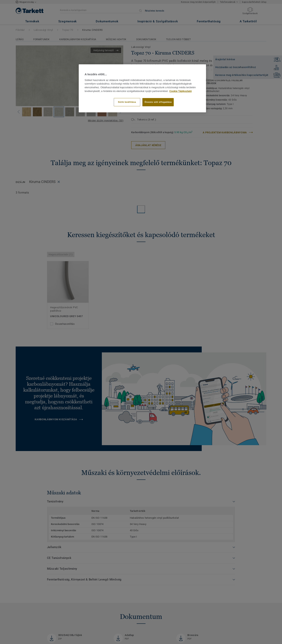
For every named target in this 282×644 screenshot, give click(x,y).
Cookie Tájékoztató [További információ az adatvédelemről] (181, 91)
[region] (142, 88)
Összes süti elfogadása (158, 102)
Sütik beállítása (127, 102)
